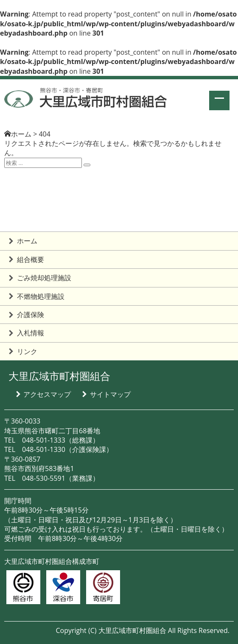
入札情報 (31, 333)
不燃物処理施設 (41, 296)
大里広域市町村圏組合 (59, 376)
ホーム (21, 134)
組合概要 (31, 259)
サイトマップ (110, 394)
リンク (27, 351)
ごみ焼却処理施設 (44, 278)
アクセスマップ (47, 394)
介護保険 (31, 315)
